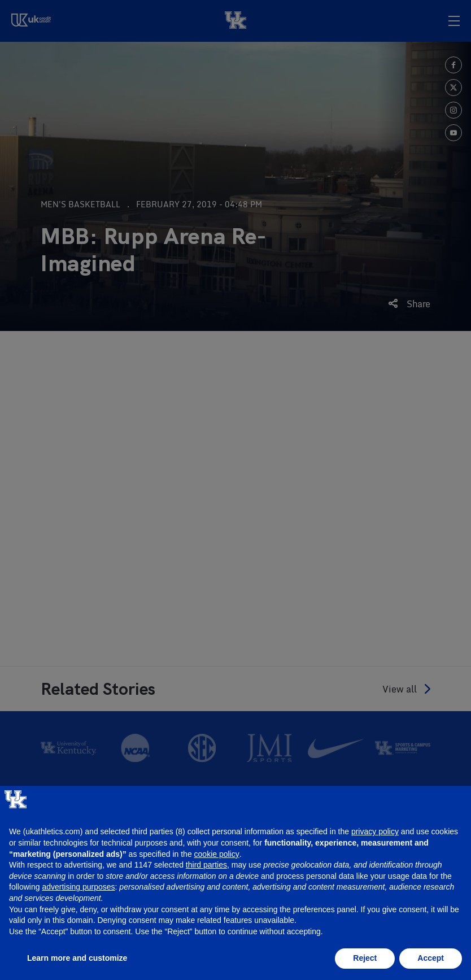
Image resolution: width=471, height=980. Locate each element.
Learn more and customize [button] (77, 958)
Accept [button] (431, 958)
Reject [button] (365, 958)
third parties (206, 865)
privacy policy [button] (375, 831)
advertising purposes (78, 887)
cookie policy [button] (217, 854)
